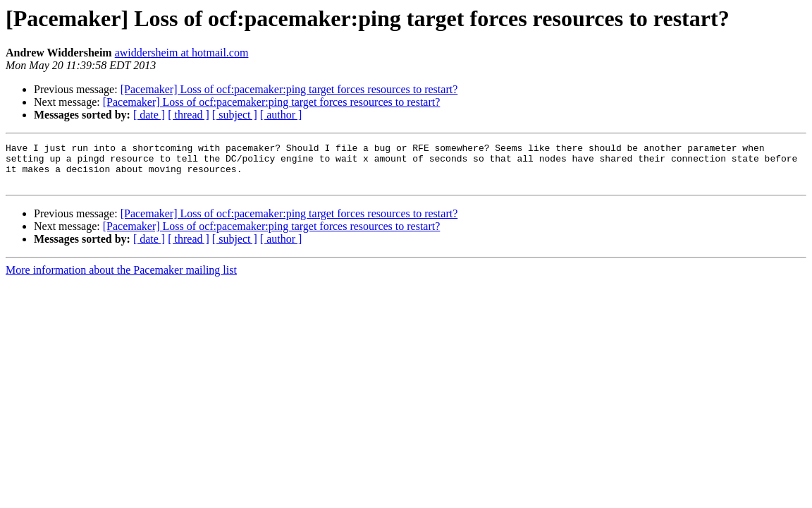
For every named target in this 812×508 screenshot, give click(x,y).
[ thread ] (189, 115)
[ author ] (281, 115)
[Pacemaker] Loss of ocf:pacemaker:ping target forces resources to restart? (289, 89)
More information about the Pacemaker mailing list (121, 278)
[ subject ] (235, 115)
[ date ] (149, 115)
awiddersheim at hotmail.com (182, 53)
